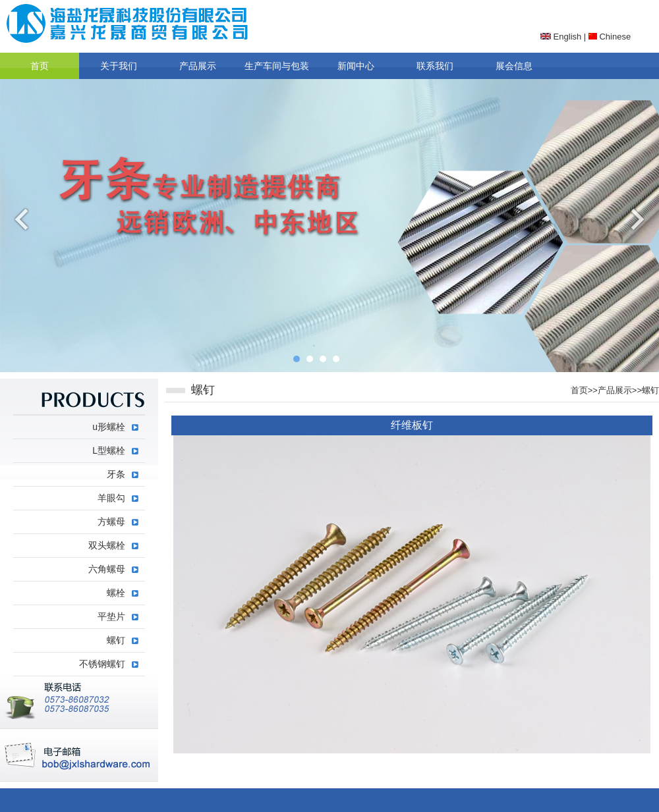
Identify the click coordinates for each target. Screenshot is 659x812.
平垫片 (111, 616)
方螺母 (111, 522)
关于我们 (119, 66)
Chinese (610, 37)
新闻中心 (356, 66)
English (561, 37)
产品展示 (198, 66)
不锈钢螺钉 (102, 664)
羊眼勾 (111, 498)
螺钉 (650, 390)
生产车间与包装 (277, 66)
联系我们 (435, 66)
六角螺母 (107, 569)
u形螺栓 (109, 427)
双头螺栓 (107, 545)
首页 (40, 66)
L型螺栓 (109, 450)
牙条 (116, 474)
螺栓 (116, 593)
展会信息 (514, 66)
